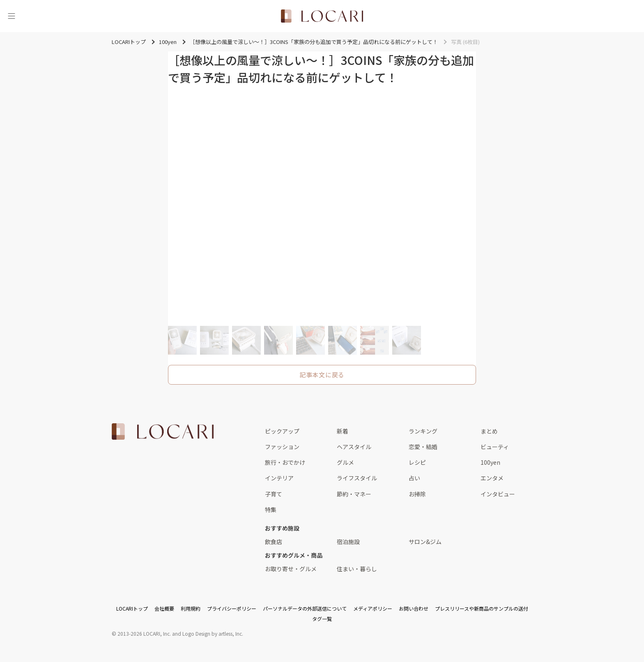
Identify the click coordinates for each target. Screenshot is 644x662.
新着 (343, 431)
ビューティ (495, 447)
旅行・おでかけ (285, 462)
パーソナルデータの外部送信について (305, 608)
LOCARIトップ (132, 608)
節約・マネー (354, 494)
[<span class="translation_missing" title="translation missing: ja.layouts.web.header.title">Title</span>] (322, 16)
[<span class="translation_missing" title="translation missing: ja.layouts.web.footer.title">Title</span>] (163, 431)
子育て (274, 494)
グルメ (345, 462)
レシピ (417, 462)
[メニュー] (11, 16)
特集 (271, 510)
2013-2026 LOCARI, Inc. (144, 633)
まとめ (489, 431)
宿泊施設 (348, 542)
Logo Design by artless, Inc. (213, 633)
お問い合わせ (414, 608)
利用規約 (191, 608)
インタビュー (498, 494)
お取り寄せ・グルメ (291, 569)
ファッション (282, 447)
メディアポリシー (373, 608)
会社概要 (164, 608)
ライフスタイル (357, 478)
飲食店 (274, 542)
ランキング (423, 431)
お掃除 (417, 494)
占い (414, 478)
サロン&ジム (425, 542)
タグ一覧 (322, 619)
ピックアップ (282, 431)
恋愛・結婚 (423, 447)
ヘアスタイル (354, 447)
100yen (490, 462)
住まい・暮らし (357, 569)
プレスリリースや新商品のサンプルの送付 (482, 608)
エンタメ (492, 478)
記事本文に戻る (322, 375)
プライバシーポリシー (232, 608)
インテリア (279, 478)
